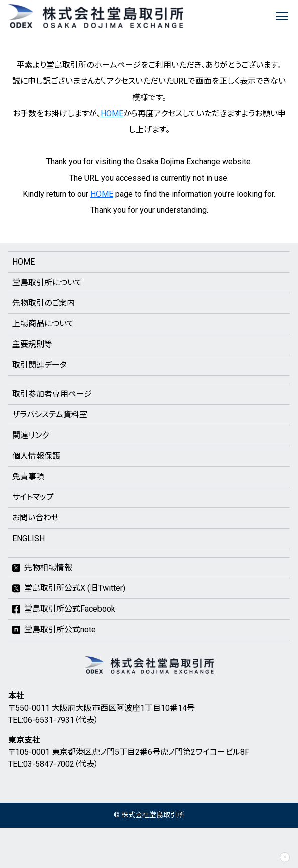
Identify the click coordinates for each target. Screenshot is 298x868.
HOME (112, 113)
